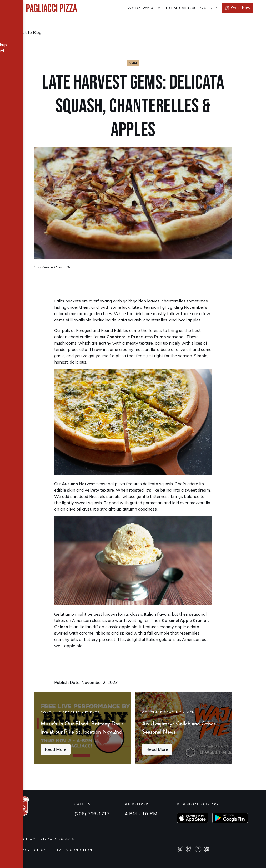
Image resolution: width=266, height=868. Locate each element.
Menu (133, 63)
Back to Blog (30, 32)
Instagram (180, 859)
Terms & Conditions (73, 860)
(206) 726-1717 (203, 8)
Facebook (198, 859)
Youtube (207, 859)
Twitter (189, 859)
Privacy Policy (29, 860)
